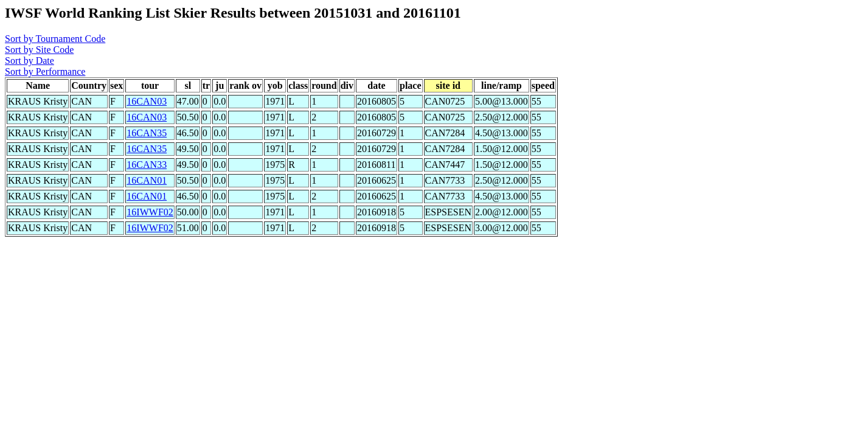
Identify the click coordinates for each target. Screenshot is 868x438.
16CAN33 (147, 165)
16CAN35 (147, 133)
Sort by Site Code (39, 50)
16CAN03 (147, 101)
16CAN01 (147, 180)
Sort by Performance (45, 71)
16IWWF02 (150, 212)
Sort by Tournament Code (55, 39)
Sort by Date (30, 61)
